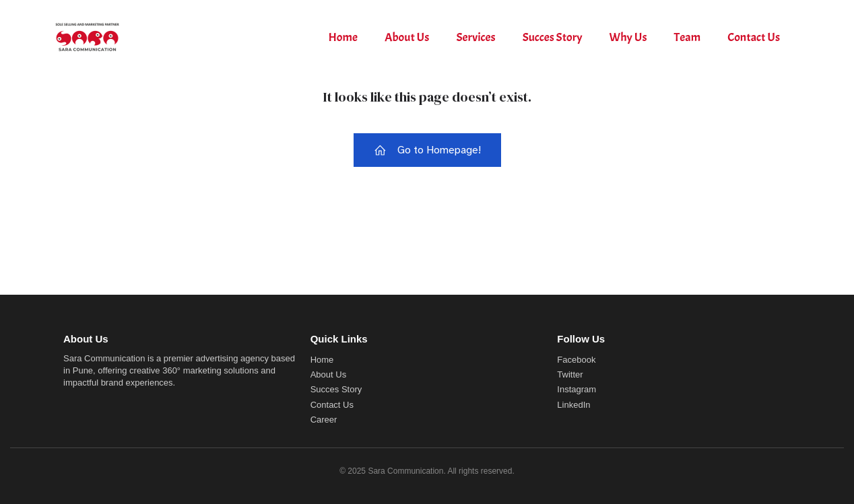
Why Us (628, 37)
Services (475, 37)
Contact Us (754, 37)
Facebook (576, 360)
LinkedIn (573, 405)
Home (343, 37)
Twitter (570, 374)
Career (324, 420)
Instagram (577, 389)
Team (688, 37)
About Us (407, 37)
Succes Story (553, 37)
